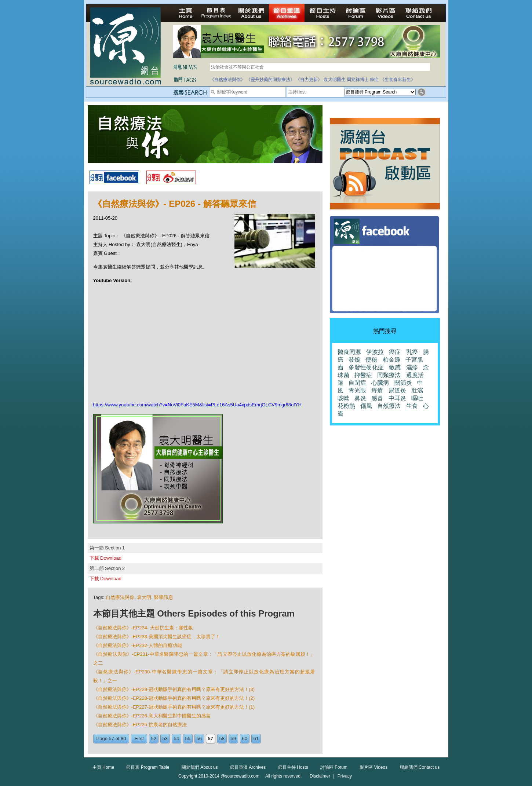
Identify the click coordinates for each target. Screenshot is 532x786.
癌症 (374, 80)
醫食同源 (349, 352)
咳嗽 (343, 398)
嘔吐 (417, 398)
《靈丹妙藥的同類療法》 (270, 80)
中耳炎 (397, 398)
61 (256, 739)
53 (165, 739)
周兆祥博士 (358, 80)
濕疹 (412, 367)
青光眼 (357, 390)
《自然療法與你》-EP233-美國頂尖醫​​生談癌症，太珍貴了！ (157, 637)
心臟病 (380, 383)
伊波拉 (375, 352)
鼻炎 (360, 398)
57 (211, 739)
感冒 (377, 398)
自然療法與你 (120, 597)
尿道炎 (397, 390)
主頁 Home (103, 767)
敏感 (395, 367)
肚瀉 (417, 390)
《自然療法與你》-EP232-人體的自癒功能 (138, 645)
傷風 (366, 406)
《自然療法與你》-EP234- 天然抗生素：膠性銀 (143, 628)
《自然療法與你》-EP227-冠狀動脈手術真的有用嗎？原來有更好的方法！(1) (174, 707)
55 (188, 739)
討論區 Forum (334, 767)
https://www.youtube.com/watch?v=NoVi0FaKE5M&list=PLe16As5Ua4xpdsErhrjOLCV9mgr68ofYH (197, 405)
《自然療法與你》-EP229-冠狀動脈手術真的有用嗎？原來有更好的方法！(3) (174, 689)
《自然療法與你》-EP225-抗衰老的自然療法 (140, 725)
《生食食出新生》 (398, 80)
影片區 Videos (374, 767)
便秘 (371, 360)
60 (245, 739)
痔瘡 (377, 390)
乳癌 (412, 352)
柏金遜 (391, 360)
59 (233, 739)
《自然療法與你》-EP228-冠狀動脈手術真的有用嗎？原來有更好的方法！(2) (174, 698)
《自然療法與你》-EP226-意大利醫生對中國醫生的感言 (152, 716)
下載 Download (105, 558)
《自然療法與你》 (227, 80)
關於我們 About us (200, 767)
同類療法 (389, 375)
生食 (412, 406)
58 (222, 739)
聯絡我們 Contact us (420, 767)
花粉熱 (346, 406)
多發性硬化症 (366, 367)
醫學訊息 (164, 597)
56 (199, 739)
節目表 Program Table (148, 767)
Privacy (345, 776)
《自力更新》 (309, 80)
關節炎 (403, 383)
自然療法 (389, 406)
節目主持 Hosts (293, 767)
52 (154, 739)
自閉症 (357, 383)
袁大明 (144, 597)
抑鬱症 (363, 375)
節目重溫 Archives (248, 767)
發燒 (354, 360)
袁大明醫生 (335, 80)
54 (176, 739)
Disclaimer (320, 776)
